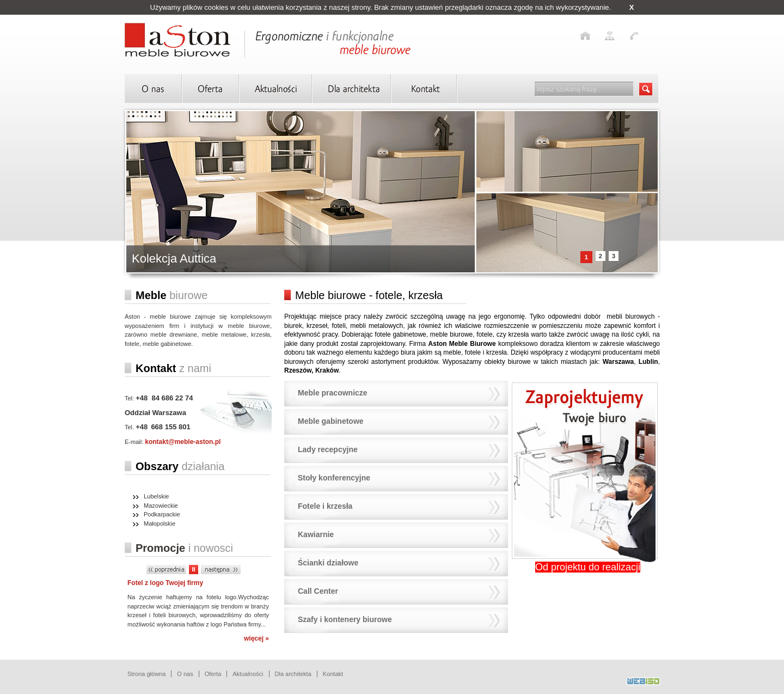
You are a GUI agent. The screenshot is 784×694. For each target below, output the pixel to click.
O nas (185, 674)
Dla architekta (293, 674)
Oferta (213, 674)
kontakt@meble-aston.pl (183, 442)
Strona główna (146, 674)
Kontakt (333, 674)
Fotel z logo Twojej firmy (165, 583)
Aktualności (248, 674)
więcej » (256, 638)
